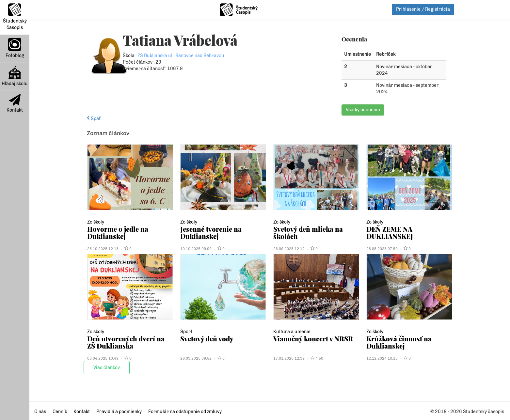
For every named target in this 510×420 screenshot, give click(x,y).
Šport (186, 332)
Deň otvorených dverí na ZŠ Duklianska (126, 342)
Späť (94, 119)
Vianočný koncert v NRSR (313, 339)
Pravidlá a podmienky (119, 412)
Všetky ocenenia (363, 110)
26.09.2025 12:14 (289, 249)
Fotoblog (15, 48)
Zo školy (96, 222)
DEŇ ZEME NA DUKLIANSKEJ (390, 233)
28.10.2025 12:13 (103, 249)
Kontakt (15, 103)
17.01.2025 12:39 (289, 358)
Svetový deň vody (207, 339)
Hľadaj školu (15, 76)
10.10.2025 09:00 (196, 249)
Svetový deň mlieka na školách (308, 233)
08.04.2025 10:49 (103, 358)
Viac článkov (107, 368)
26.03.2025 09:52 (196, 358)
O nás (40, 412)
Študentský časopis (15, 17)
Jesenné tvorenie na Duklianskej (211, 233)
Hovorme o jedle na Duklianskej (118, 233)
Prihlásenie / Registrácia (423, 9)
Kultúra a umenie (292, 332)
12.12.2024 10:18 (382, 358)
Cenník (60, 412)
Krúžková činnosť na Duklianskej (399, 342)
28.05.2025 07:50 (382, 249)
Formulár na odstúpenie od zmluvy (185, 412)
